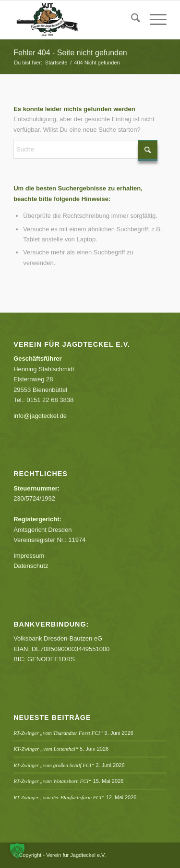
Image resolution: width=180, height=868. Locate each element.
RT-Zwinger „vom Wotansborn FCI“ (52, 781)
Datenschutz (31, 566)
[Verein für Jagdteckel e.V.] (75, 20)
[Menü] (153, 20)
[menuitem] (131, 20)
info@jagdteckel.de (40, 416)
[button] (17, 851)
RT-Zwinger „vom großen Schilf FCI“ (54, 765)
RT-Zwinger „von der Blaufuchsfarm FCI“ (59, 797)
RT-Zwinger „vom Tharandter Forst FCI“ (58, 733)
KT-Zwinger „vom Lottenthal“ (46, 749)
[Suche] (131, 20)
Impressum (29, 556)
